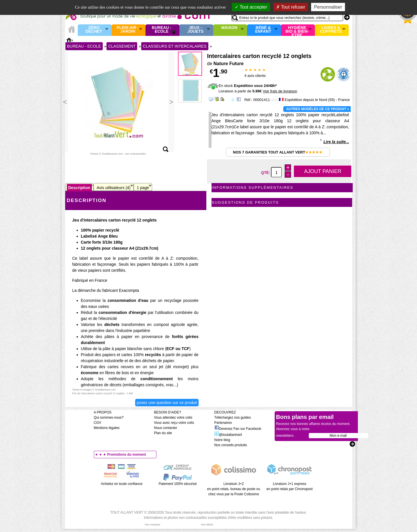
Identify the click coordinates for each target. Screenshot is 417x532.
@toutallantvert (228, 435)
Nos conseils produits (231, 445)
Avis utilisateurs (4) (114, 188)
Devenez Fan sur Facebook (238, 429)
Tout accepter (251, 7)
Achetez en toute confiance (122, 484)
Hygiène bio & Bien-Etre (297, 30)
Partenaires (223, 423)
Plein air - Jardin (128, 30)
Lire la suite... (336, 142)
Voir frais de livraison (280, 91)
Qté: (266, 173)
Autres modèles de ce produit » (318, 109)
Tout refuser (291, 7)
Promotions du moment (127, 455)
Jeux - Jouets (195, 30)
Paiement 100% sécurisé (178, 484)
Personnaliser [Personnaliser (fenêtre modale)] (328, 7)
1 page (143, 188)
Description (79, 188)
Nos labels (207, 525)
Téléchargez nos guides (233, 418)
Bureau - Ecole (162, 30)
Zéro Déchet (94, 30)
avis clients (255, 76)
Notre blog (222, 440)
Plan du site (163, 433)
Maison (229, 28)
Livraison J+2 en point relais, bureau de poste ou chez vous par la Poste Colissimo (234, 489)
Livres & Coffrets (331, 30)
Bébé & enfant (263, 30)
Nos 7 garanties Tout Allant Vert (278, 152)
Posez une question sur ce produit (167, 403)
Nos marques (153, 525)
